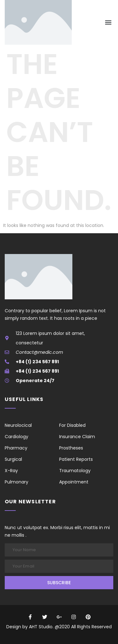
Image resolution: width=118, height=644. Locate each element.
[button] (108, 23)
